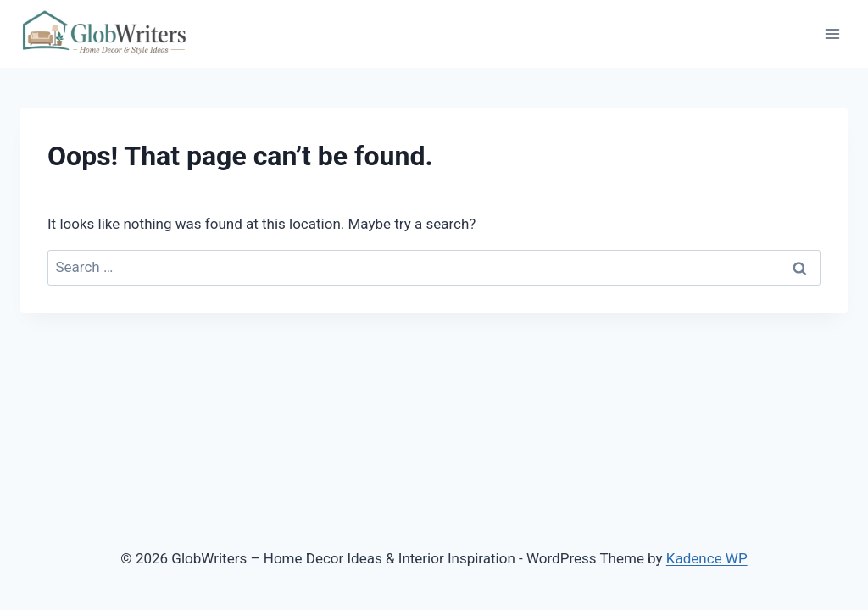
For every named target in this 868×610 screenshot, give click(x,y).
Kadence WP (707, 558)
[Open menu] (832, 33)
